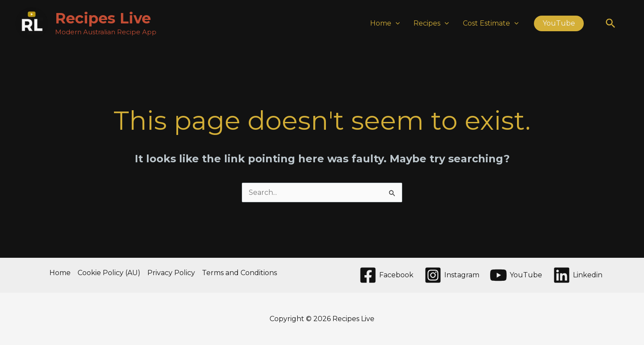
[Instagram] (452, 275)
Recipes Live (103, 18)
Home (60, 273)
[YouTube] (516, 275)
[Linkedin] (578, 275)
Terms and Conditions (239, 273)
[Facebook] (386, 275)
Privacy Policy (171, 273)
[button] (396, 23)
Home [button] (385, 23)
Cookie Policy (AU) (109, 273)
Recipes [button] (431, 23)
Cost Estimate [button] (491, 23)
